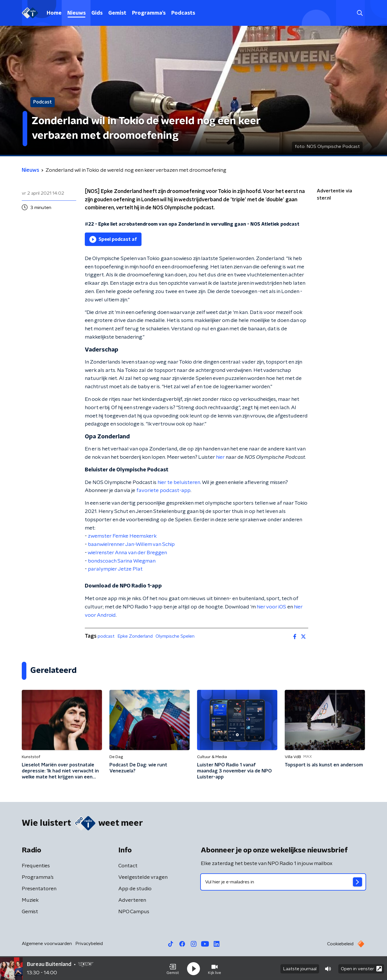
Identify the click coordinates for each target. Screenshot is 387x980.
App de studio (135, 889)
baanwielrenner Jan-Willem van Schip (131, 544)
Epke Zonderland (135, 636)
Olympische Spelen (175, 636)
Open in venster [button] (361, 968)
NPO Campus (134, 912)
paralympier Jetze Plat (115, 569)
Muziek (30, 900)
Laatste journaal (300, 968)
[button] (173, 968)
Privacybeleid (89, 944)
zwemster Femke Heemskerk (122, 536)
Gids (97, 13)
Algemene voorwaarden (47, 944)
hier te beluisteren (179, 483)
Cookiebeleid (340, 944)
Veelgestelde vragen (143, 877)
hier (220, 457)
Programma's (149, 13)
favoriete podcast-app (163, 491)
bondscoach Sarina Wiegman (122, 561)
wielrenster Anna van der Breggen (127, 553)
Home (54, 13)
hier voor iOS (271, 607)
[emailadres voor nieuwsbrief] (283, 882)
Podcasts (183, 13)
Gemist (117, 13)
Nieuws (76, 13)
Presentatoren (39, 889)
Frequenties (36, 866)
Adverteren (132, 900)
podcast (106, 636)
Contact (128, 866)
